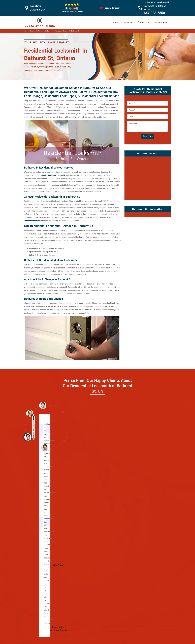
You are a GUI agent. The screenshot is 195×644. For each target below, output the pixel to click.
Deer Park (86, 488)
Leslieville (36, 563)
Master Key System (85, 616)
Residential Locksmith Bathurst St (67, 31)
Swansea (135, 531)
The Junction (87, 586)
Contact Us (143, 22)
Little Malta (136, 479)
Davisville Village (89, 485)
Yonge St (36, 482)
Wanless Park (87, 534)
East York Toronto (139, 580)
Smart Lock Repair (84, 626)
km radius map (148, 178)
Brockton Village (88, 557)
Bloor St (35, 501)
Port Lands (37, 573)
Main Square (37, 567)
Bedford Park (37, 586)
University (36, 508)
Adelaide (36, 527)
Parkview (135, 573)
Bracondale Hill (88, 554)
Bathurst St (37, 485)
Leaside (135, 567)
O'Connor (135, 570)
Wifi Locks (112, 621)
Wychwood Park (88, 537)
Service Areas (161, 22)
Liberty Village (137, 488)
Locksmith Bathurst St (96, 641)
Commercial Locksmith (33, 221)
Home (115, 22)
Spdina (35, 511)
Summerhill (86, 527)
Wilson (35, 488)
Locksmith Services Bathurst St (42, 31)
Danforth (36, 550)
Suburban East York (139, 557)
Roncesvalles (137, 521)
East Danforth (137, 547)
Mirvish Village (138, 501)
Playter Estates (38, 570)
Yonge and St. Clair (90, 492)
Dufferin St (37, 495)
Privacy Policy (114, 611)
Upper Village (87, 498)
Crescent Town (137, 544)
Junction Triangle (139, 482)
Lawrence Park (88, 501)
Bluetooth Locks (115, 616)
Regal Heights (137, 518)
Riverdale (36, 580)
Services (128, 22)
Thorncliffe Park (138, 576)
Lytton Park (86, 505)
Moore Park (86, 511)
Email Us (145, 611)
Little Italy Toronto (139, 492)
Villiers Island (38, 576)
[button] (45, 448)
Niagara (135, 505)
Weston (35, 537)
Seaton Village (137, 527)
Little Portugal (137, 495)
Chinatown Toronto (139, 583)
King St (35, 524)
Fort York (85, 580)
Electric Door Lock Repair (87, 621)
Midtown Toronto (89, 544)
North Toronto (87, 514)
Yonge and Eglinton (90, 540)
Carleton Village (88, 560)
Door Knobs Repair (84, 631)
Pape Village (137, 550)
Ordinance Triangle (139, 508)
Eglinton (35, 492)
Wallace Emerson (139, 537)
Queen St (36, 521)
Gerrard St (36, 554)
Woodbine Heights (139, 554)
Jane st (35, 534)
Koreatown (136, 485)
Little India (37, 557)
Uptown (85, 531)
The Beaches (37, 544)
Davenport (86, 567)
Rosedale (86, 518)
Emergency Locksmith (117, 631)
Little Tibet (136, 498)
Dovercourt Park (88, 570)
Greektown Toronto (40, 560)
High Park (86, 583)
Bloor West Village (89, 550)
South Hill (86, 521)
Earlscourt (86, 576)
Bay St (35, 505)
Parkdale (135, 514)
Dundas (35, 518)
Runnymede (136, 524)
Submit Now (148, 136)
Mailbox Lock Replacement (119, 626)
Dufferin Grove (88, 573)
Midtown (85, 508)
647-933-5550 (154, 13)
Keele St (36, 540)
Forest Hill (86, 495)
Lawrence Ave (38, 498)
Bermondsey (137, 560)
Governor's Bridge (139, 563)
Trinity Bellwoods (138, 534)
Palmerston (136, 511)
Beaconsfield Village (90, 547)
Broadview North (138, 540)
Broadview (36, 531)
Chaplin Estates (88, 482)
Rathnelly (86, 524)
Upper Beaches (38, 583)
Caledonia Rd (38, 479)
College (35, 514)
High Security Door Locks (87, 611)
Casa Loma (86, 479)
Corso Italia (86, 563)
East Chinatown (39, 547)
